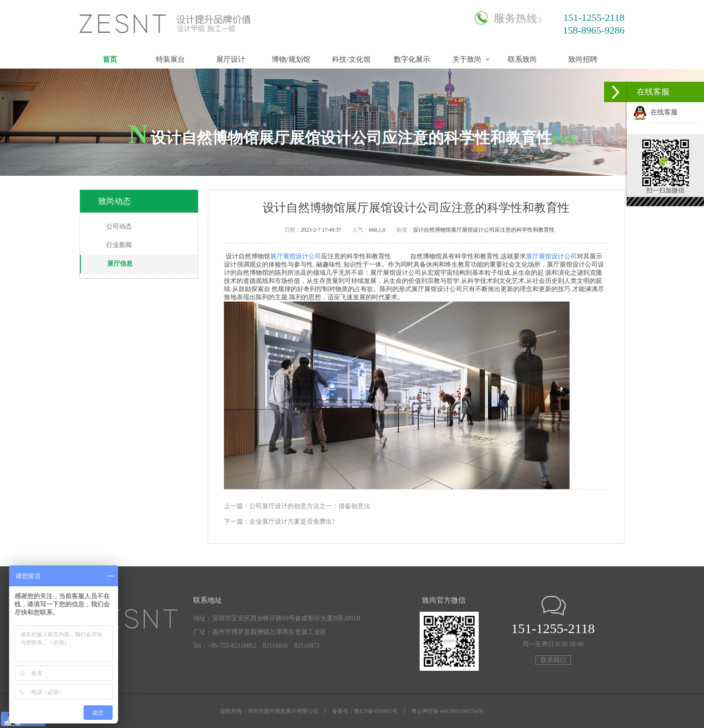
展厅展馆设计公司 (296, 256)
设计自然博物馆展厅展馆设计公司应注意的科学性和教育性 (484, 230)
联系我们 (553, 660)
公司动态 (119, 226)
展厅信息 (120, 264)
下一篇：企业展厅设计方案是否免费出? (279, 522)
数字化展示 (412, 59)
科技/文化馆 (351, 59)
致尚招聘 (583, 59)
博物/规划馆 (291, 59)
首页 (110, 59)
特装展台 (170, 59)
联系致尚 (522, 59)
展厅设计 (231, 59)
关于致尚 (467, 59)
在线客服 (655, 112)
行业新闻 (119, 245)
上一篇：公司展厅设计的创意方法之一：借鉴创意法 (297, 506)
